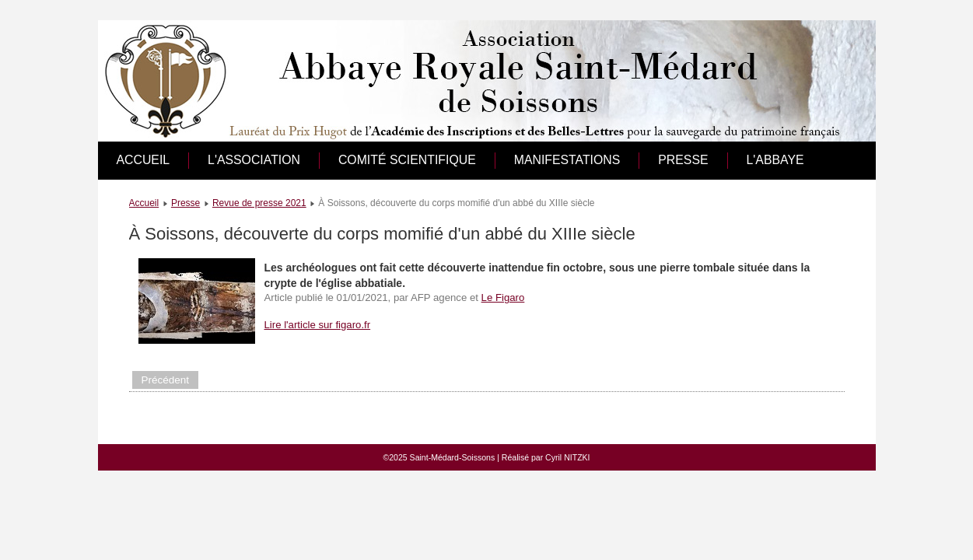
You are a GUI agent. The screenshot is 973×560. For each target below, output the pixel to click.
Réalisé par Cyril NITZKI (546, 457)
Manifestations (567, 160)
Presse (683, 160)
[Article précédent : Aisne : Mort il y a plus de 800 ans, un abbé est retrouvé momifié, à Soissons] (166, 380)
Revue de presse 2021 (259, 203)
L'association (254, 160)
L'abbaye (775, 160)
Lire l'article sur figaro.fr (318, 325)
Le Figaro (503, 297)
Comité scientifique (407, 160)
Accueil (143, 160)
